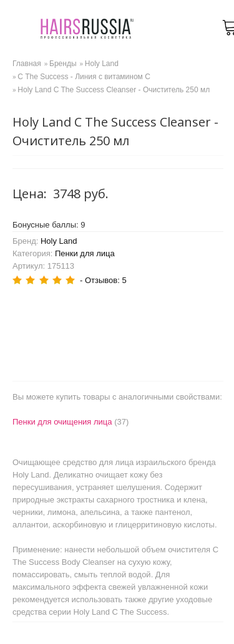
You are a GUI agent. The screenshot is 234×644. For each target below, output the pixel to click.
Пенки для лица (85, 253)
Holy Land (59, 241)
